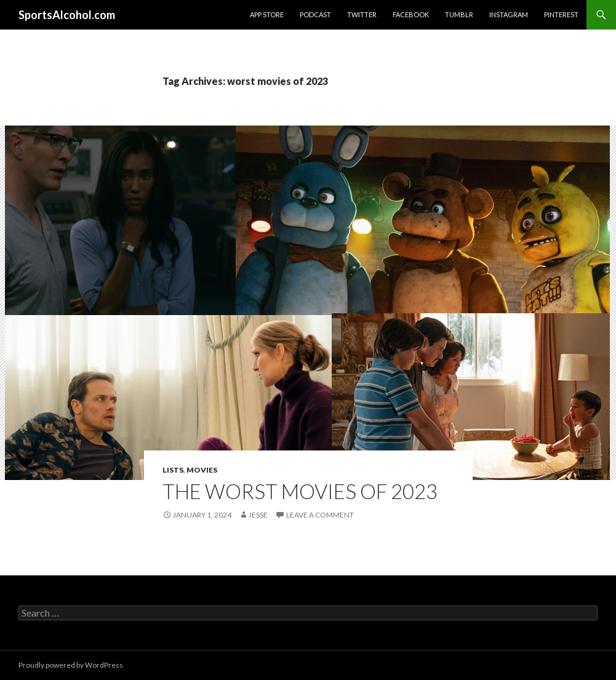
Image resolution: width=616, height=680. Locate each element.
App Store (267, 14)
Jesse (258, 515)
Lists (173, 470)
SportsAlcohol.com (67, 15)
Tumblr (459, 14)
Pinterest (561, 14)
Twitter (362, 14)
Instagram (509, 14)
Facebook (411, 14)
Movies (202, 470)
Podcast (315, 14)
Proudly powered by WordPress (71, 665)
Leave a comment (320, 515)
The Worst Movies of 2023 (300, 491)
